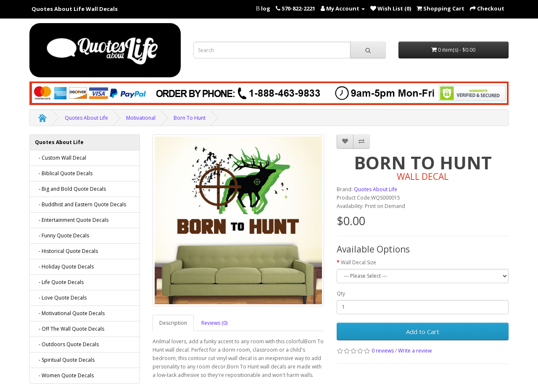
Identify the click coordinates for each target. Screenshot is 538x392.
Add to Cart (423, 331)
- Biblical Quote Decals (64, 173)
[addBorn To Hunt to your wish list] (345, 142)
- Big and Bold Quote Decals (70, 189)
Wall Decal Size (359, 262)
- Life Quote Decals (59, 282)
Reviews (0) (214, 323)
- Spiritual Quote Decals (65, 360)
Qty (341, 293)
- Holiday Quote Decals (64, 267)
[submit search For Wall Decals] (368, 50)
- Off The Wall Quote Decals (70, 329)
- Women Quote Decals (64, 375)
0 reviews (383, 351)
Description (173, 323)
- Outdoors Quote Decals (67, 344)
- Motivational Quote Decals (70, 313)
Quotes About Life (86, 118)
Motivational (141, 118)
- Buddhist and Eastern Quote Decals (80, 204)
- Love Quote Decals (61, 298)
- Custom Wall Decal (61, 158)
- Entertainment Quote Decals (72, 220)
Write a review (415, 351)
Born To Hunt (190, 118)
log (266, 8)
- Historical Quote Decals (66, 251)
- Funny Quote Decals (62, 235)
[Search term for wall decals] (272, 50)
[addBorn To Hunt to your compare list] (361, 142)
